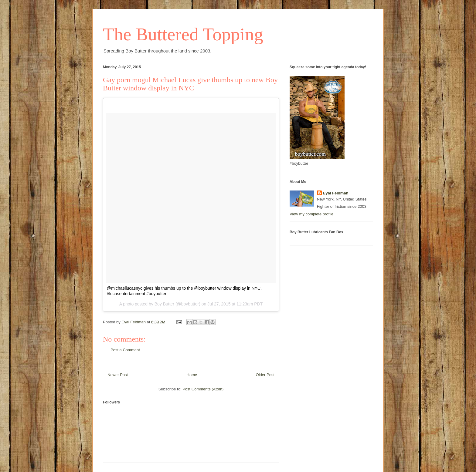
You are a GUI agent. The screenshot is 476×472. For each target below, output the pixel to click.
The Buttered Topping (183, 34)
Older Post (265, 375)
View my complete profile (311, 214)
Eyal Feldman (336, 193)
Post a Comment (125, 350)
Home (192, 375)
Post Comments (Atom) (203, 389)
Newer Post (118, 375)
